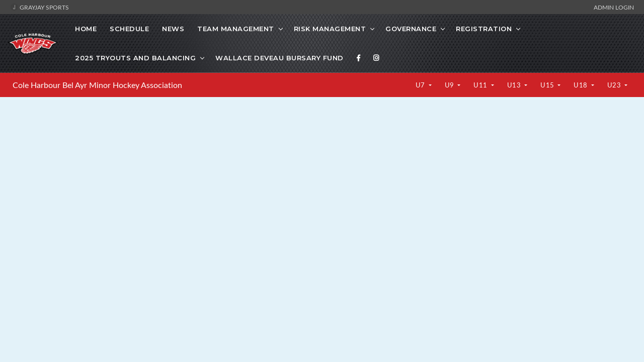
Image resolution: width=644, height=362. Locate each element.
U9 (451, 85)
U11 (481, 85)
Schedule (129, 29)
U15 (548, 85)
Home (86, 29)
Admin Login (614, 7)
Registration (484, 29)
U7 (421, 85)
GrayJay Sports (39, 7)
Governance (411, 29)
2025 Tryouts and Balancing (135, 58)
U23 (615, 85)
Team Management (236, 29)
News (173, 29)
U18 (581, 85)
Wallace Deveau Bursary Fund (279, 58)
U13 (515, 85)
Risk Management (330, 29)
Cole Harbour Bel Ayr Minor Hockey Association (97, 85)
